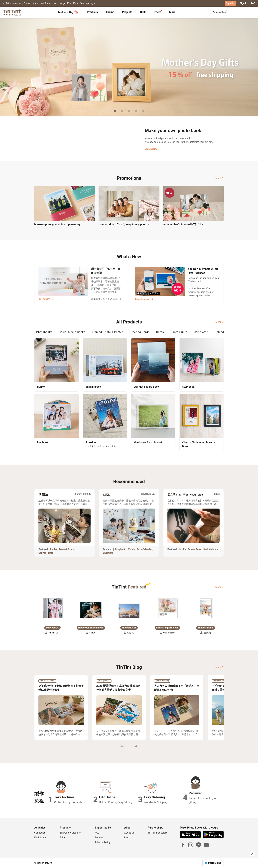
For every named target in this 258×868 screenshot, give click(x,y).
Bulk (143, 12)
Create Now (152, 149)
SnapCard (108, 553)
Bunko (53, 549)
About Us (129, 833)
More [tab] (172, 12)
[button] (52, 608)
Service (99, 838)
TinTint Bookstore (158, 833)
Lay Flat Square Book (190, 549)
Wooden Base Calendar (140, 549)
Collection (40, 833)
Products (92, 12)
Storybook (120, 549)
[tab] (92, 12)
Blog (127, 838)
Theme (110, 12)
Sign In (243, 3)
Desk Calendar (211, 549)
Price (63, 838)
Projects (127, 12)
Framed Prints (66, 549)
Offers (157, 12)
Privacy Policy (103, 842)
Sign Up (230, 3)
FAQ (253, 3)
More (220, 178)
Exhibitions (40, 838)
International (215, 863)
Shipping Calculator (71, 833)
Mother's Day (68, 12)
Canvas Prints (46, 553)
